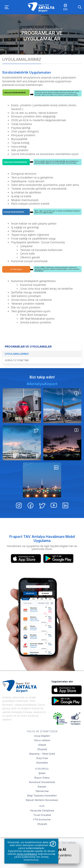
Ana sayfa (27, 29)
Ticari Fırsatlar (42, 815)
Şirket (42, 773)
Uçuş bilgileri (42, 736)
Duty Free (42, 758)
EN (65, 9)
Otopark (42, 749)
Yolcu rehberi (42, 740)
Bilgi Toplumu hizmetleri (42, 796)
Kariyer (42, 787)
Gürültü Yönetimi (17, 360)
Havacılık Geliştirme (42, 811)
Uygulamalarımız (17, 354)
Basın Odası (42, 778)
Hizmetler (42, 763)
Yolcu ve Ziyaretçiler (42, 731)
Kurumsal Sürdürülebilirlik (49, 29)
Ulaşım (42, 745)
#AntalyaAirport (42, 405)
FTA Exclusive (42, 819)
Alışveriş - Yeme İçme (42, 754)
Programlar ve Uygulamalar (42, 36)
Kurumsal (42, 769)
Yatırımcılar (42, 791)
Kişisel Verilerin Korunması (42, 800)
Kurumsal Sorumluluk (42, 782)
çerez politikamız (27, 854)
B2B (42, 806)
